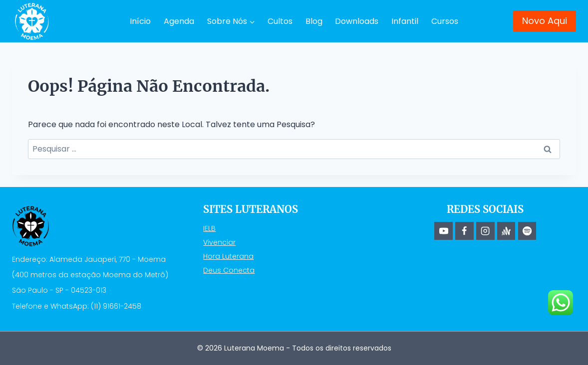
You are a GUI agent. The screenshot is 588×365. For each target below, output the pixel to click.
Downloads (357, 21)
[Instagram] (485, 231)
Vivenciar (219, 242)
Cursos (445, 21)
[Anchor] (506, 231)
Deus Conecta (229, 270)
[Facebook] (464, 231)
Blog (314, 21)
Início (140, 21)
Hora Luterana (228, 256)
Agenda (179, 21)
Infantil (405, 21)
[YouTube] (443, 231)
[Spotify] (527, 231)
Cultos (280, 21)
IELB (209, 228)
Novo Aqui (545, 21)
